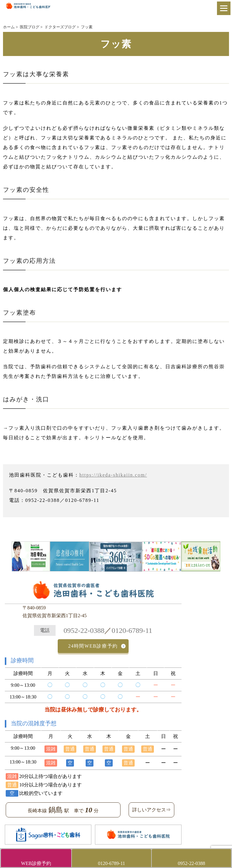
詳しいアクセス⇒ (151, 810)
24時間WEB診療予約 (93, 646)
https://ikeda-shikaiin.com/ (113, 475)
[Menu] (224, 8)
